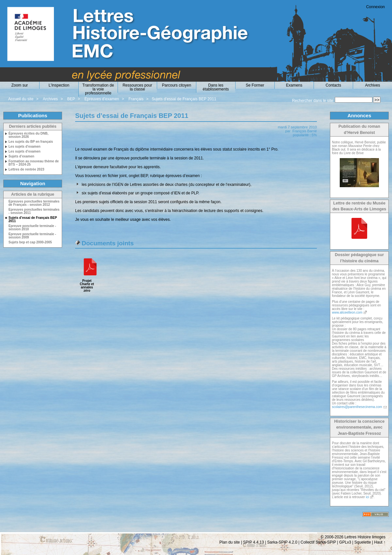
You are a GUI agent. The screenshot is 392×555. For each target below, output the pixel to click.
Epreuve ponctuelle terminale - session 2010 (32, 228)
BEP (71, 99)
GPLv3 (345, 542)
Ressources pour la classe (137, 87)
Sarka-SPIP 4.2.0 (282, 542)
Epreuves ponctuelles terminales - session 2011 (34, 211)
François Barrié (305, 131)
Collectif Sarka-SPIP (318, 542)
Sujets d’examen (21, 156)
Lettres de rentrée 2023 (26, 170)
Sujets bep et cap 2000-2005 (30, 242)
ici (367, 497)
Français (136, 99)
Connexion (376, 7)
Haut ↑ (380, 542)
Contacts (333, 85)
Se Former (255, 85)
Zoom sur (20, 85)
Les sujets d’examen (24, 147)
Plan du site (230, 542)
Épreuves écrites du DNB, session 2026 (28, 135)
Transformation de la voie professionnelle (98, 89)
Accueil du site (21, 99)
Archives (372, 85)
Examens (294, 85)
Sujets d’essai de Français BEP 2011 (184, 99)
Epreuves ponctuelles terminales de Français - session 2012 (34, 203)
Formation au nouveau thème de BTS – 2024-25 (34, 163)
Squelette (363, 542)
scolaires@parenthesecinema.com (357, 407)
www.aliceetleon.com (347, 312)
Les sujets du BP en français (31, 142)
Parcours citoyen (177, 85)
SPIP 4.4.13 (253, 542)
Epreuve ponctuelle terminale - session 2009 (32, 236)
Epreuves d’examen (102, 99)
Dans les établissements (216, 87)
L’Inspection (59, 85)
